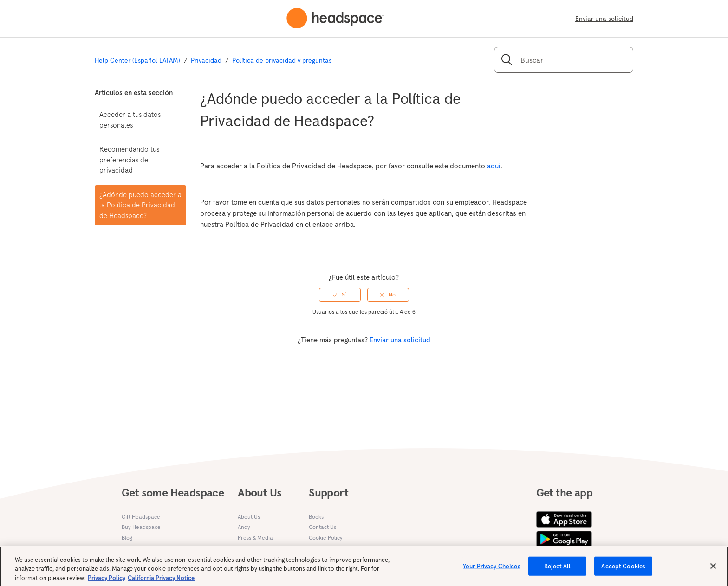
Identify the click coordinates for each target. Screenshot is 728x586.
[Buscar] (564, 60)
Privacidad (206, 60)
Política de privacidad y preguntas (282, 60)
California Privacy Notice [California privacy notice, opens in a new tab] (161, 582)
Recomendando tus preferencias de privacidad (129, 160)
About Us (249, 517)
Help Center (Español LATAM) (137, 60)
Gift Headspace (141, 517)
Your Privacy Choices (492, 570)
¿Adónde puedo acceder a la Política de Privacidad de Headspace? (140, 205)
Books (316, 517)
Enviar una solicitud (604, 19)
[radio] (340, 295)
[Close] (713, 569)
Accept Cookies (623, 570)
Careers (248, 548)
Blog (127, 538)
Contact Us (322, 527)
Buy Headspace (141, 527)
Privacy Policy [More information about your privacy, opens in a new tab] (107, 582)
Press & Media (255, 538)
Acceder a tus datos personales (130, 120)
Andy (244, 527)
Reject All (557, 570)
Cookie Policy (326, 538)
